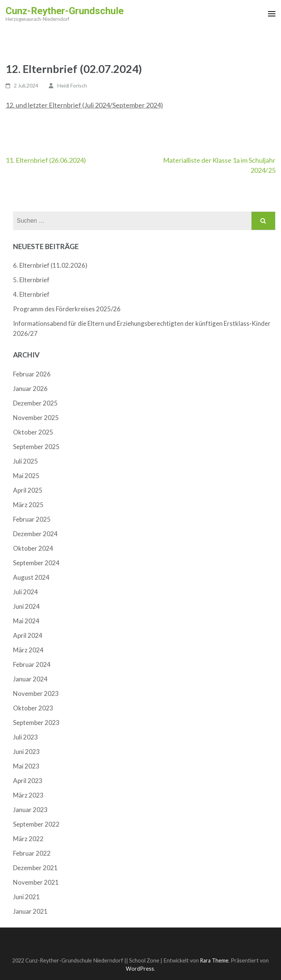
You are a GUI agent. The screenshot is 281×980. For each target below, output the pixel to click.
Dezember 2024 (35, 534)
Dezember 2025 (35, 403)
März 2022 (28, 839)
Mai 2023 (26, 766)
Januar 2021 (30, 911)
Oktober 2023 (33, 708)
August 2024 (31, 577)
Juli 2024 (25, 592)
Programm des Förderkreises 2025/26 (67, 309)
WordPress (140, 969)
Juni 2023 (26, 752)
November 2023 (36, 693)
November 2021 (36, 882)
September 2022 (36, 824)
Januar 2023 (30, 810)
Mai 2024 (26, 621)
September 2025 (36, 447)
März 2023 (28, 795)
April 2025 (28, 490)
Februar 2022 (32, 853)
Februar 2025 (32, 519)
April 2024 (28, 635)
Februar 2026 (32, 374)
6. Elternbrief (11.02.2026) (50, 265)
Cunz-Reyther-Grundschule (65, 11)
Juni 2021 (26, 897)
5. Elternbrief (31, 280)
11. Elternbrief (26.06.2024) (46, 160)
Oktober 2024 (33, 548)
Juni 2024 (26, 606)
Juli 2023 (25, 737)
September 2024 (36, 563)
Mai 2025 (26, 476)
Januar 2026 (30, 389)
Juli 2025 (25, 461)
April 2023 (28, 781)
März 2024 (28, 650)
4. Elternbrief (31, 294)
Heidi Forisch (72, 85)
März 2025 (28, 505)
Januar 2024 (30, 679)
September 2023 (36, 723)
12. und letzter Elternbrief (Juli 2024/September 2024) (84, 105)
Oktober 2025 (33, 432)
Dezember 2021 (35, 868)
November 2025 (36, 418)
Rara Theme (214, 960)
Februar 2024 (32, 664)
